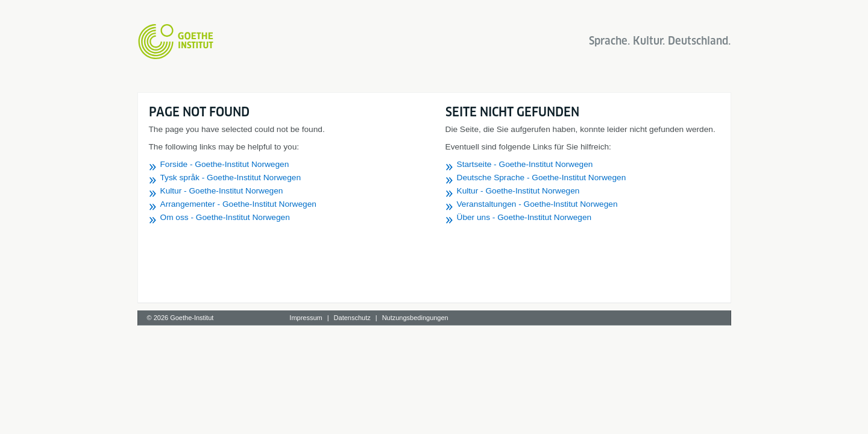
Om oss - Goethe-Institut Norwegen (225, 217)
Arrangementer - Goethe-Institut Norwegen (238, 204)
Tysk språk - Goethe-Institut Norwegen (231, 178)
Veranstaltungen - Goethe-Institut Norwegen (537, 204)
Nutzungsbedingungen (415, 318)
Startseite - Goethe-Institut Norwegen (525, 164)
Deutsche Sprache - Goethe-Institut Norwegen (542, 178)
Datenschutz (352, 318)
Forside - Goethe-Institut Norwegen (225, 164)
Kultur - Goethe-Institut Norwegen (222, 191)
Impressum (306, 318)
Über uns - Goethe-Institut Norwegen (524, 217)
